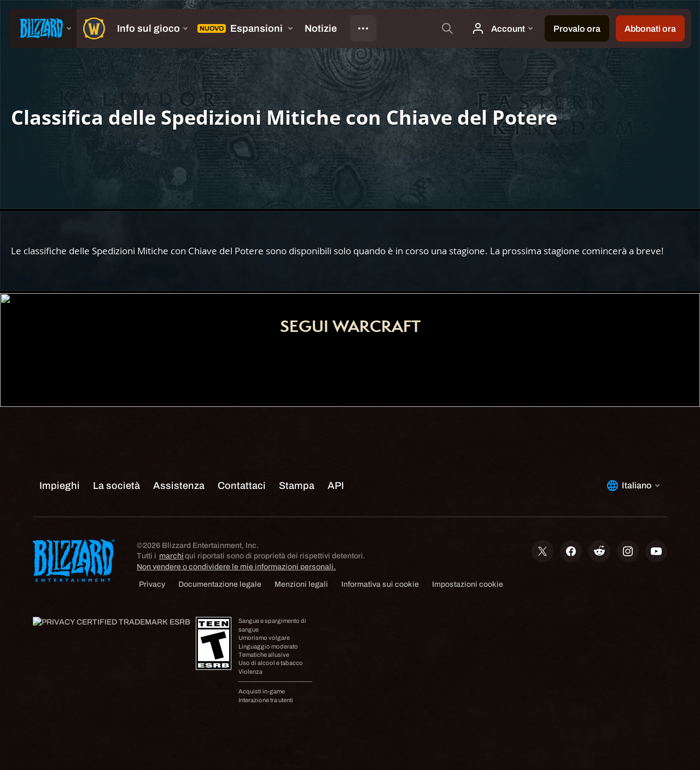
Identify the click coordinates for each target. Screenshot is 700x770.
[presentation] (43, 28)
